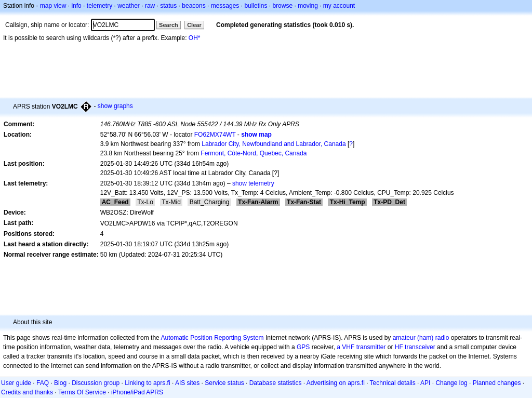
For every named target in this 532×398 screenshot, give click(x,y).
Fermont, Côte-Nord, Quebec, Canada (254, 153)
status (168, 6)
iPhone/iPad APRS (137, 392)
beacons (194, 6)
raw (150, 6)
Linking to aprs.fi (147, 383)
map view (53, 6)
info (76, 6)
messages (225, 6)
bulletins (256, 6)
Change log (451, 383)
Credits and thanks (27, 392)
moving (308, 6)
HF (399, 347)
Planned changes (497, 383)
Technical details (393, 383)
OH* (195, 38)
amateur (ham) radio (421, 338)
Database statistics (276, 383)
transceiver (420, 347)
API (425, 383)
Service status (224, 383)
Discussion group (96, 383)
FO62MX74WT (215, 135)
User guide (16, 383)
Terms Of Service (82, 392)
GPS (303, 347)
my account (339, 6)
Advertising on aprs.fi (336, 383)
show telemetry (253, 183)
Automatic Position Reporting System (212, 338)
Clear (194, 25)
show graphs (115, 106)
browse (282, 6)
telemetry (99, 6)
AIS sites (187, 383)
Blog (60, 383)
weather (129, 6)
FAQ (43, 383)
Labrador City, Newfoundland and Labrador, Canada (274, 144)
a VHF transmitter (361, 347)
